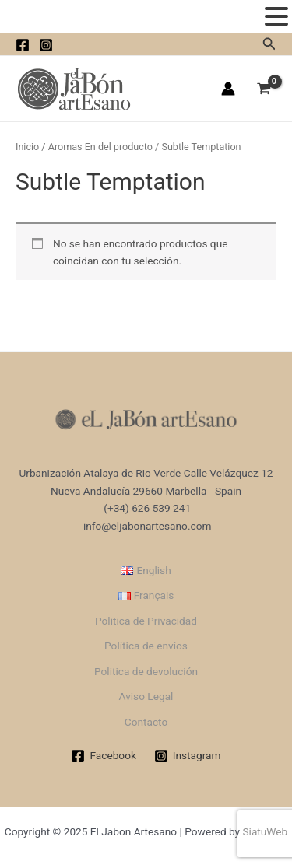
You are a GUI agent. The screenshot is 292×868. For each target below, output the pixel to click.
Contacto (146, 722)
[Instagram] (187, 756)
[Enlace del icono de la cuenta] (228, 89)
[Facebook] (104, 756)
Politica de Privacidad (146, 621)
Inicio (27, 147)
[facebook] (23, 45)
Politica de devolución (146, 671)
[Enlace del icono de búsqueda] (269, 44)
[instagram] (46, 45)
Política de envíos (146, 646)
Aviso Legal (146, 696)
